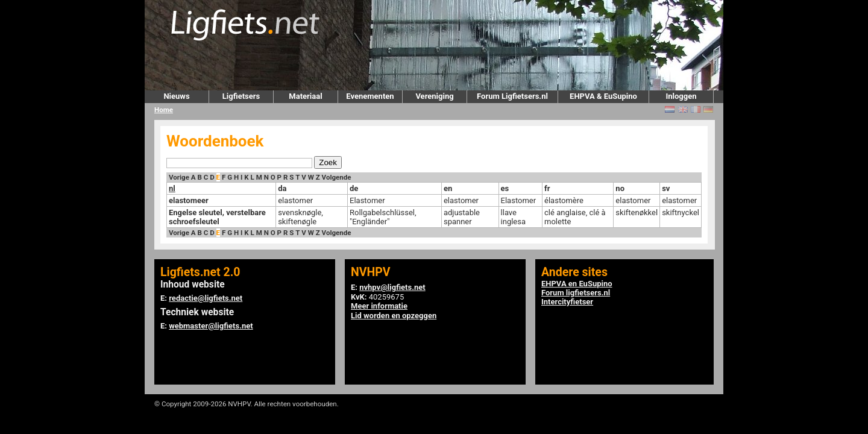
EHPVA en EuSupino (577, 284)
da (282, 188)
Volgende (337, 177)
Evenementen (370, 96)
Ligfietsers (241, 96)
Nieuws (176, 96)
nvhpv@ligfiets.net (392, 287)
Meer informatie (379, 306)
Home (164, 110)
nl (172, 188)
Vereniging (434, 96)
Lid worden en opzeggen (394, 316)
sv (666, 188)
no (620, 188)
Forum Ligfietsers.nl (512, 96)
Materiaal (305, 96)
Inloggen (681, 96)
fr (547, 188)
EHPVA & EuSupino (603, 96)
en (448, 188)
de (354, 188)
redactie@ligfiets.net (206, 298)
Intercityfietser (567, 302)
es (505, 188)
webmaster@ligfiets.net (211, 326)
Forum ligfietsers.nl (576, 293)
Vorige (179, 177)
